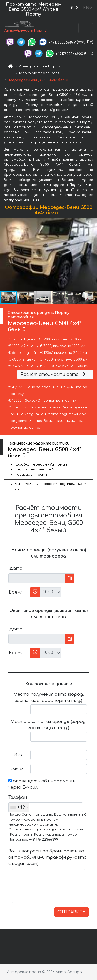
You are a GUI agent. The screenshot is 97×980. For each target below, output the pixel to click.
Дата (16, 568)
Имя (18, 755)
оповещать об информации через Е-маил (42, 784)
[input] (37, 578)
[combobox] (19, 807)
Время (16, 592)
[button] (92, 255)
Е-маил (16, 769)
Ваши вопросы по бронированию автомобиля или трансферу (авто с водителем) (47, 857)
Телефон (17, 798)
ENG (88, 8)
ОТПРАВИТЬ (72, 912)
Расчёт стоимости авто (54, 375)
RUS (74, 8)
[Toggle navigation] (86, 28)
